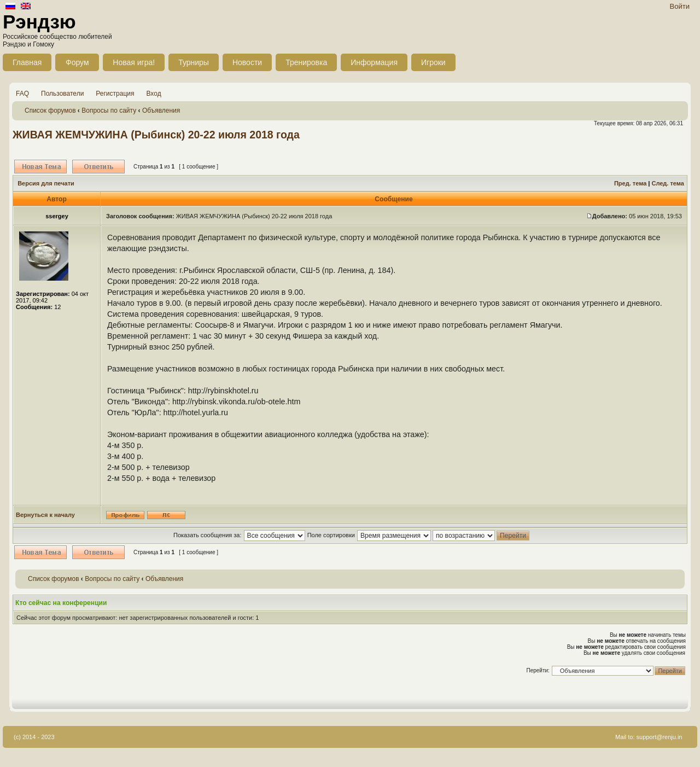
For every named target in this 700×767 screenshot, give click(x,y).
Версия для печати (46, 183)
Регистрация (115, 94)
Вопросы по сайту (109, 111)
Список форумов (50, 111)
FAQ (22, 94)
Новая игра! (134, 62)
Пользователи (62, 94)
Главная (27, 62)
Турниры (194, 62)
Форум (77, 62)
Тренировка (306, 62)
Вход (154, 94)
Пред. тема (630, 183)
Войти (680, 6)
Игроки (433, 62)
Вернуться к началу (45, 515)
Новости (247, 62)
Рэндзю (39, 22)
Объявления (161, 111)
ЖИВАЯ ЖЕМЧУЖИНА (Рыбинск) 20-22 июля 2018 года (156, 135)
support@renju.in (660, 737)
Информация (374, 62)
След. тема (667, 183)
